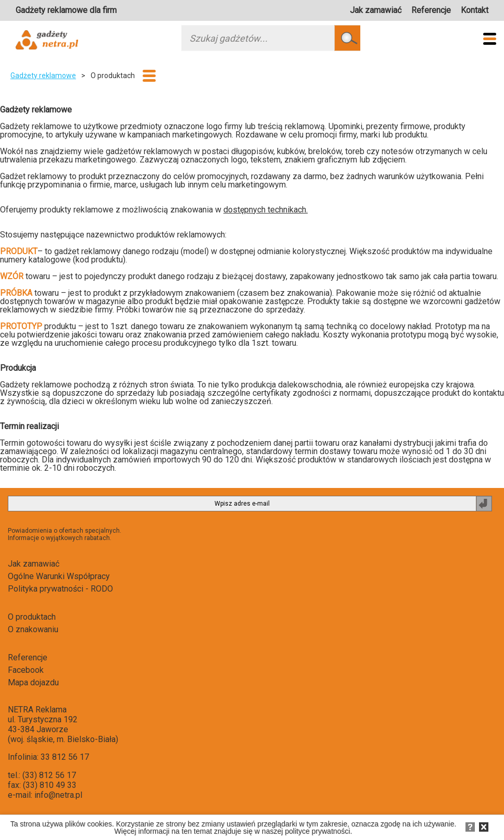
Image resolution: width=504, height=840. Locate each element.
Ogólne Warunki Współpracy (59, 576)
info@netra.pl (58, 795)
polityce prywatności (317, 831)
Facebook (26, 670)
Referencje (431, 10)
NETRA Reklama (37, 710)
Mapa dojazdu (33, 682)
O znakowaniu (33, 629)
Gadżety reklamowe (43, 76)
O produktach (32, 617)
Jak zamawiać (376, 10)
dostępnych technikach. (266, 210)
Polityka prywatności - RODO (60, 589)
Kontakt (475, 10)
